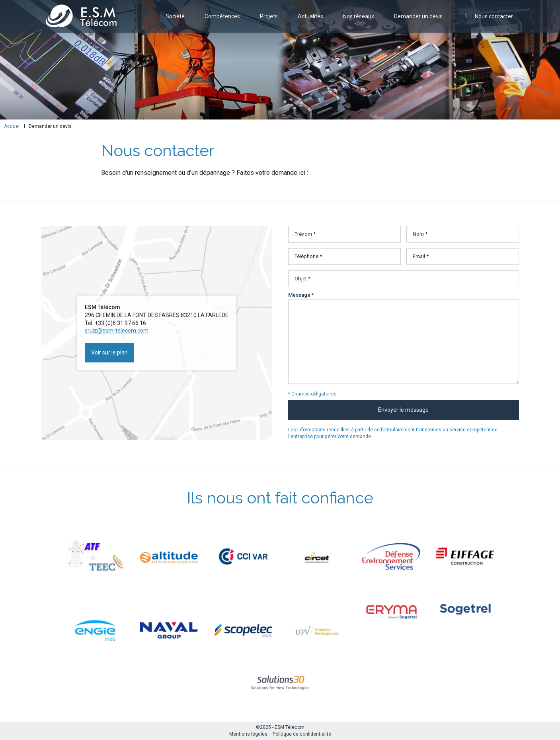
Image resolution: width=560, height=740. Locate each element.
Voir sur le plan (109, 352)
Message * (301, 295)
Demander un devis (418, 22)
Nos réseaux (359, 22)
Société (175, 22)
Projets (269, 22)
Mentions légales (248, 734)
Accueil (12, 126)
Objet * (302, 279)
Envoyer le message (403, 410)
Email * (421, 256)
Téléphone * (308, 256)
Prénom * (305, 234)
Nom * (420, 234)
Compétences (222, 22)
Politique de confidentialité (302, 734)
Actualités (310, 22)
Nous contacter (488, 22)
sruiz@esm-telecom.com (117, 331)
